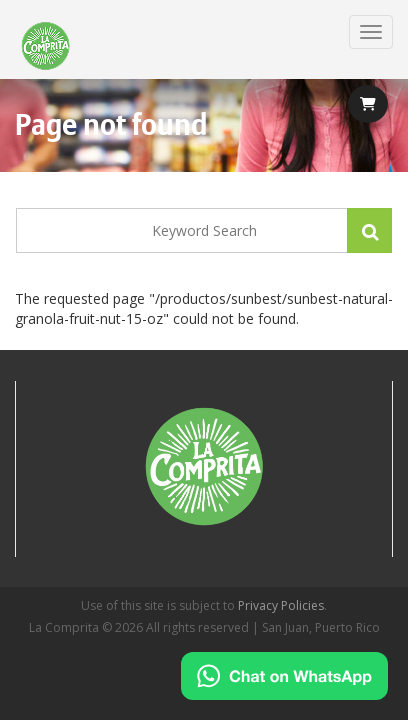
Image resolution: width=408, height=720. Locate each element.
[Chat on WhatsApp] (284, 676)
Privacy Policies (281, 605)
